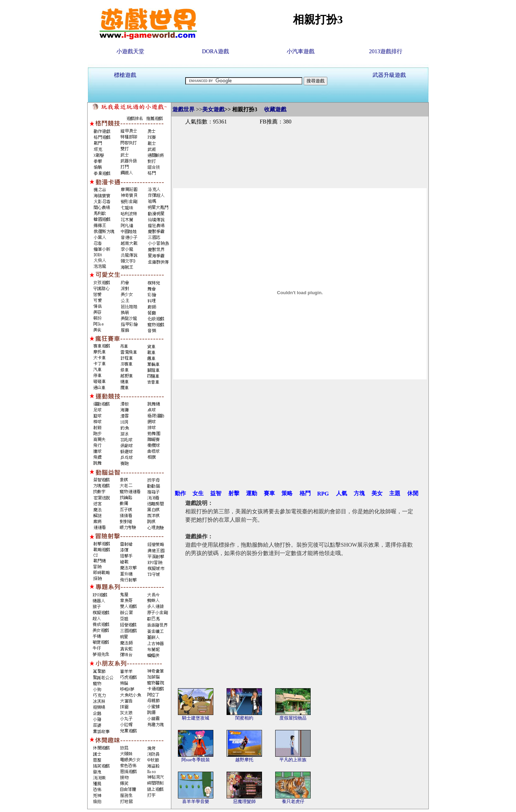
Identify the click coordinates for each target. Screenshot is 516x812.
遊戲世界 (183, 109)
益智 (216, 493)
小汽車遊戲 (301, 51)
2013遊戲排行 (386, 51)
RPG (323, 494)
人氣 (342, 493)
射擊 (234, 493)
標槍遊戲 (125, 75)
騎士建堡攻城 (196, 718)
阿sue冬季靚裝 (196, 760)
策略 (287, 493)
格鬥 (305, 493)
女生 (198, 493)
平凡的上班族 (293, 760)
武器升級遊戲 (389, 75)
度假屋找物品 (293, 718)
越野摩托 (244, 760)
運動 (252, 493)
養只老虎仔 (293, 801)
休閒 (413, 493)
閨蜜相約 (244, 718)
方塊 (359, 493)
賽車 (269, 493)
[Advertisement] (300, 149)
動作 (180, 493)
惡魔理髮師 (244, 801)
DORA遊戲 (215, 51)
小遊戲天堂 (130, 51)
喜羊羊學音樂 (196, 801)
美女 (377, 493)
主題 (395, 493)
